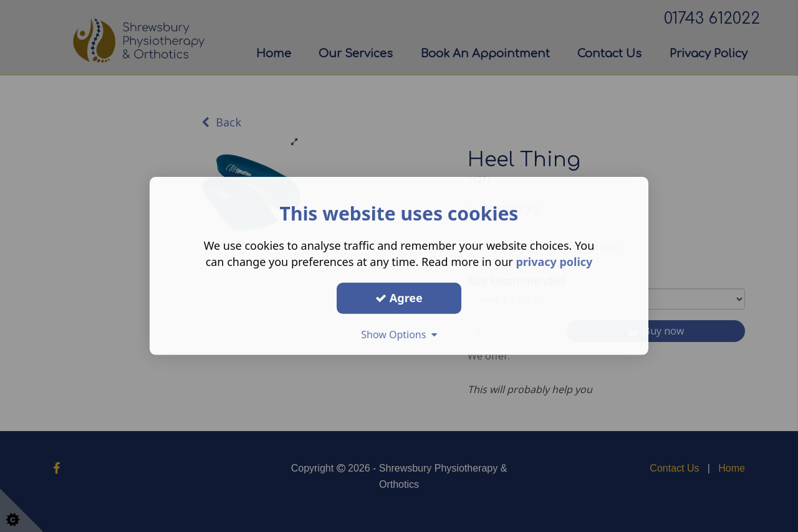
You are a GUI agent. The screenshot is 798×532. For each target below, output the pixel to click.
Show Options (399, 334)
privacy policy (554, 262)
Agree (399, 298)
